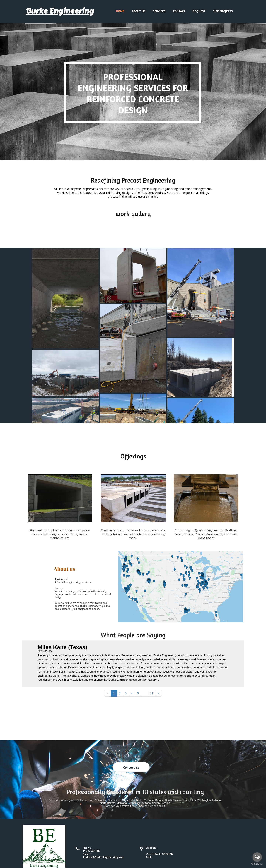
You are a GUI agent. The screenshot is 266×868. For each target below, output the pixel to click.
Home (120, 11)
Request (199, 11)
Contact (179, 11)
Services (159, 11)
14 (152, 693)
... (144, 693)
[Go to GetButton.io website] (257, 864)
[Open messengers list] (257, 857)
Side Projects (223, 11)
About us (139, 11)
